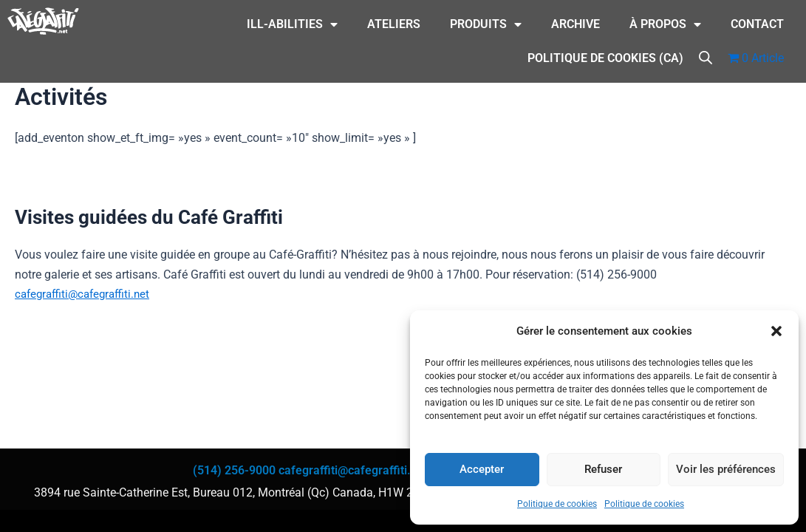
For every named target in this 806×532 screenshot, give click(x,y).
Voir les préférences (726, 469)
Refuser (603, 469)
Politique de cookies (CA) (605, 58)
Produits (486, 24)
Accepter (482, 469)
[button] (776, 331)
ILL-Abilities (292, 24)
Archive (576, 24)
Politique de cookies (557, 504)
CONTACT (757, 24)
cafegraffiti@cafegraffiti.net (86, 294)
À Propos (665, 24)
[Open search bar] (706, 57)
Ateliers (394, 24)
